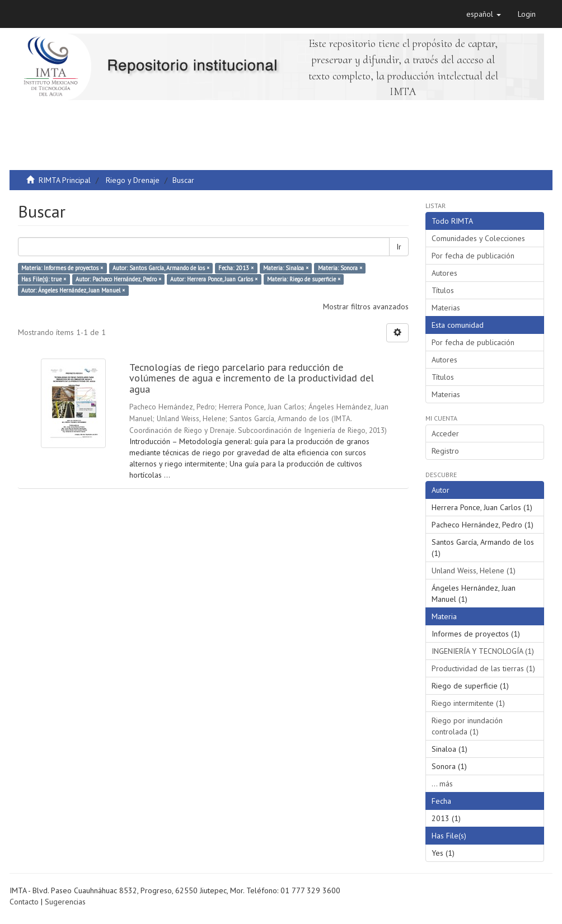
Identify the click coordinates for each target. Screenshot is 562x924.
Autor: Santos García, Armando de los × (161, 268)
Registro (445, 451)
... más (442, 784)
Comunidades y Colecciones (478, 238)
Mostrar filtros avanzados (366, 307)
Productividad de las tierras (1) (483, 668)
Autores (444, 273)
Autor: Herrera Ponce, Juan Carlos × (214, 279)
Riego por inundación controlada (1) (467, 726)
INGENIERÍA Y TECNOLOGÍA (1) (483, 651)
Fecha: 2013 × (236, 268)
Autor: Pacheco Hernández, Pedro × (118, 279)
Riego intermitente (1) (468, 703)
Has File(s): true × (44, 279)
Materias (446, 308)
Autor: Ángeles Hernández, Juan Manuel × (73, 290)
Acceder (445, 433)
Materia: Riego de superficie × (304, 279)
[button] (484, 14)
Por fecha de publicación (473, 256)
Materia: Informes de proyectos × (62, 268)
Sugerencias (65, 902)
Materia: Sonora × (340, 268)
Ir (399, 247)
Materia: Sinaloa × (286, 268)
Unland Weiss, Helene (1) (474, 571)
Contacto (24, 902)
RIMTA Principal (65, 180)
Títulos (443, 290)
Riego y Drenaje (133, 180)
